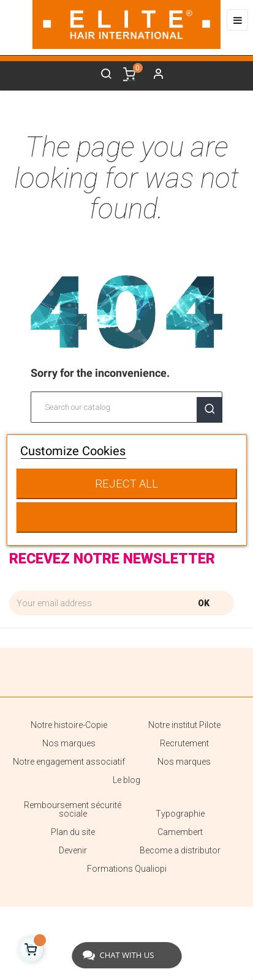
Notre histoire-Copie (69, 725)
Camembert (180, 832)
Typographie (180, 814)
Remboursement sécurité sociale (73, 809)
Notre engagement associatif (69, 762)
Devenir (73, 850)
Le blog (126, 780)
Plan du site (73, 832)
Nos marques (69, 743)
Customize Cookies (73, 451)
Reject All (126, 484)
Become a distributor (180, 850)
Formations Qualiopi (127, 869)
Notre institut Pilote (184, 725)
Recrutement (184, 743)
